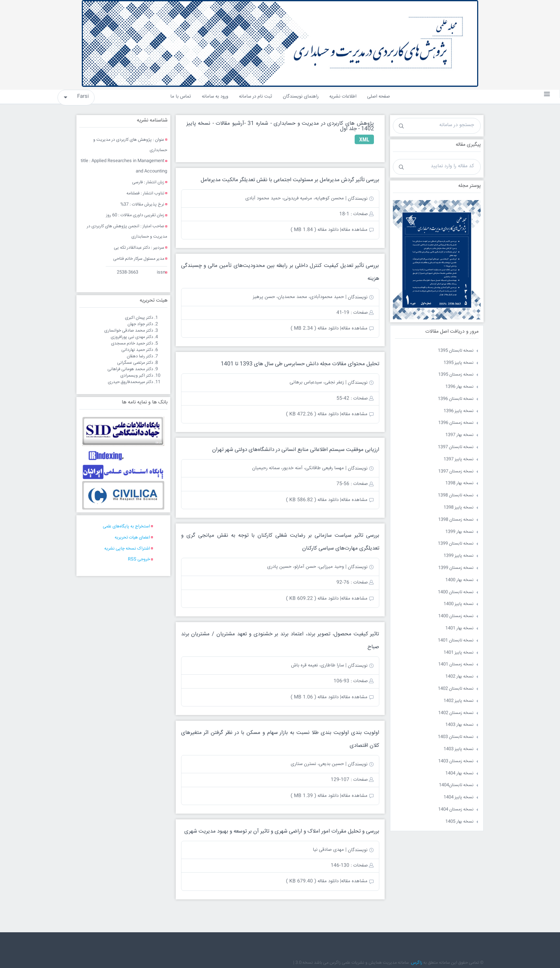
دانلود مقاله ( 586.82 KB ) (312, 500)
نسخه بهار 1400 (459, 580)
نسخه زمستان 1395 (456, 375)
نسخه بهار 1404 (459, 773)
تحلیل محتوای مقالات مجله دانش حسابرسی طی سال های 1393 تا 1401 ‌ (299, 364)
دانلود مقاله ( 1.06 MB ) (315, 697)
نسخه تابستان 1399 (456, 544)
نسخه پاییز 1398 (459, 508)
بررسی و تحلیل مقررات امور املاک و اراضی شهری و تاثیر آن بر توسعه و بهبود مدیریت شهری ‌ (281, 831)
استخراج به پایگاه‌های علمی (126, 527)
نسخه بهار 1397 (459, 435)
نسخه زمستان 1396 (456, 423)
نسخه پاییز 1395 (459, 363)
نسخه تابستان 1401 (456, 641)
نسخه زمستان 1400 (456, 616)
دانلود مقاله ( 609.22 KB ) (312, 599)
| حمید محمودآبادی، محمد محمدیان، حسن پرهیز (300, 297)
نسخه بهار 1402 (459, 677)
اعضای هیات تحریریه (132, 538)
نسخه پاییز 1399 (459, 556)
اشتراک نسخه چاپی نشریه (127, 549)
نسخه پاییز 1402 (459, 701)
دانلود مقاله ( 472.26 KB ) (312, 414)
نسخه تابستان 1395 (456, 351)
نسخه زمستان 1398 (456, 520)
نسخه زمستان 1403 (456, 761)
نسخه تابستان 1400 (456, 592)
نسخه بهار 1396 (459, 387)
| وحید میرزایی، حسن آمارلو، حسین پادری (307, 567)
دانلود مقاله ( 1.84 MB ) (315, 230)
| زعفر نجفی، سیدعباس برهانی (318, 382)
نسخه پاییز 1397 (459, 459)
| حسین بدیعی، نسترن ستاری (319, 764)
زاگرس (417, 963)
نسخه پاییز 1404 (459, 797)
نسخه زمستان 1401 (456, 664)
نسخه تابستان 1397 (456, 447)
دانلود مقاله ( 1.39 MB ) (315, 796)
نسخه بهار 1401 (459, 628)
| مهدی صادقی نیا (330, 850)
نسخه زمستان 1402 (456, 713)
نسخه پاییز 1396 (459, 411)
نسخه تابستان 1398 (456, 495)
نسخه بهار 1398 (459, 483)
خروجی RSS (139, 559)
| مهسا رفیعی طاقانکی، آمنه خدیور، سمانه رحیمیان (299, 468)
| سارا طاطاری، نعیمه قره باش (319, 665)
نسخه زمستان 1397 (456, 471)
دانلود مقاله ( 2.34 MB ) (315, 328)
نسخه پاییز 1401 (459, 653)
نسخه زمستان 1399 (456, 568)
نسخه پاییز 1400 (459, 604)
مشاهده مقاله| (354, 230)
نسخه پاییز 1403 (459, 749)
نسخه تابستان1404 (456, 785)
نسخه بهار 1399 (459, 532)
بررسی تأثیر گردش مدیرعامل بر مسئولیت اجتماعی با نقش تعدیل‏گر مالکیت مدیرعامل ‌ (289, 180)
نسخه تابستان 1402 (456, 689)
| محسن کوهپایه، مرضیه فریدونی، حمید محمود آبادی (296, 198)
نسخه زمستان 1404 (456, 810)
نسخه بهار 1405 (459, 822)
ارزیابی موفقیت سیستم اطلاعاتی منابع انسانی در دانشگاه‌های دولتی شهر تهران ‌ (295, 450)
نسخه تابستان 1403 (456, 737)
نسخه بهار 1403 (459, 725)
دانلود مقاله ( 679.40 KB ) (312, 881)
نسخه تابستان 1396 (456, 399)
